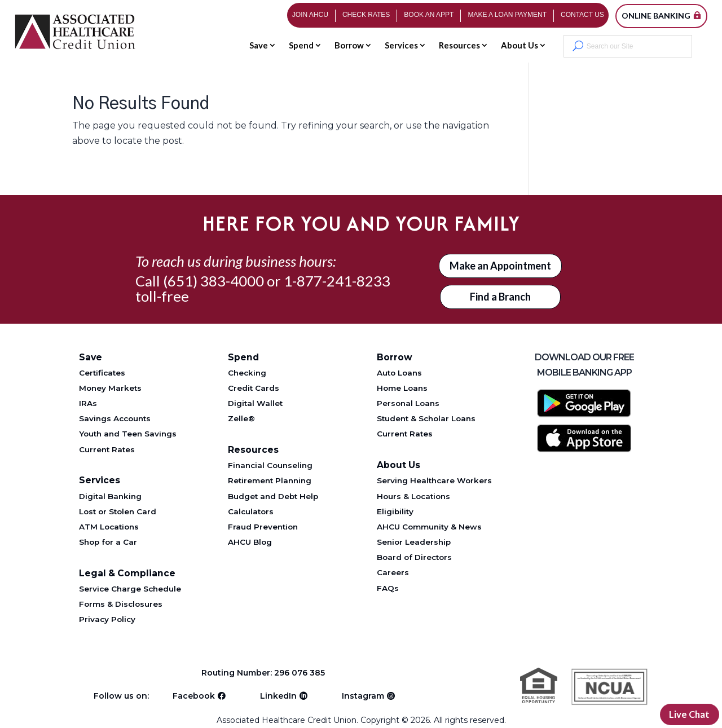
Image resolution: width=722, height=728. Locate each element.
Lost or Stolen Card (118, 511)
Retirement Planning (270, 480)
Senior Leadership (414, 542)
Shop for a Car (108, 542)
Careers (393, 572)
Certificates (102, 373)
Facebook (194, 694)
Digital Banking (110, 496)
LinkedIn (278, 694)
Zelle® (241, 418)
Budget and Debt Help (273, 496)
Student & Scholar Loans (426, 418)
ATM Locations (109, 527)
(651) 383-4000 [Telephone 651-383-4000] (213, 281)
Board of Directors (414, 557)
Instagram (363, 694)
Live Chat (688, 713)
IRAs (88, 403)
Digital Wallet (255, 403)
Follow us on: (121, 694)
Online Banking (656, 16)
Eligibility (395, 511)
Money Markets (110, 388)
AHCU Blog (250, 542)
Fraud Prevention (263, 527)
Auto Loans (399, 373)
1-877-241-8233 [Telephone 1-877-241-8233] (337, 281)
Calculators (251, 511)
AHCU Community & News (429, 527)
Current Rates (107, 449)
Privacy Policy (107, 619)
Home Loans (402, 388)
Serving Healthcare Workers (434, 480)
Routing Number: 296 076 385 (265, 673)
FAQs (388, 588)
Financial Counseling (270, 465)
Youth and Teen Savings (128, 434)
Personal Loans (408, 403)
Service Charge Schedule (130, 589)
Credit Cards (254, 388)
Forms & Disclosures (121, 604)
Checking (247, 373)
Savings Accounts (115, 418)
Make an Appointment (500, 266)
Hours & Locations (413, 496)
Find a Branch (500, 297)
